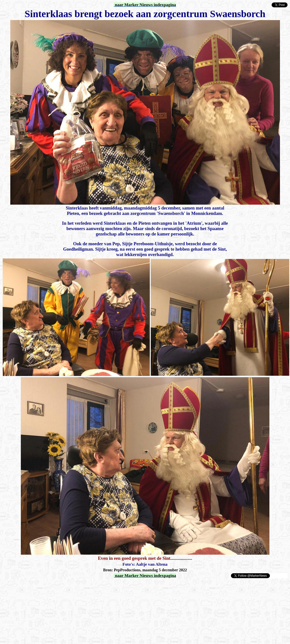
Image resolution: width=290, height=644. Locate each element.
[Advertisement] (59, 586)
